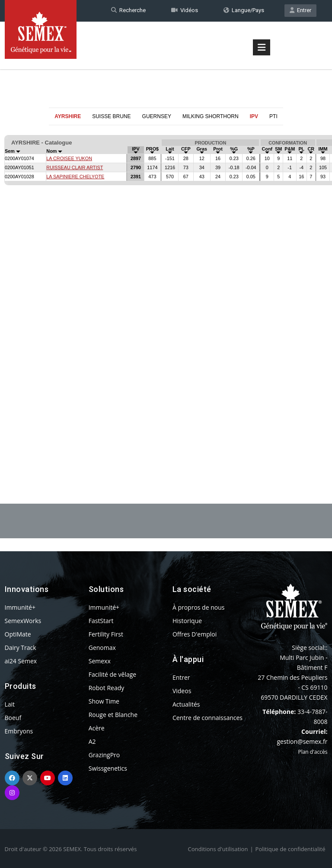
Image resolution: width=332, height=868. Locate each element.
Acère (97, 728)
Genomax (102, 648)
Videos (182, 691)
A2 (92, 741)
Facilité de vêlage (113, 674)
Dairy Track (21, 648)
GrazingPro (104, 755)
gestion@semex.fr (302, 741)
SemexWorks (23, 621)
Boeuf (13, 718)
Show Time (104, 701)
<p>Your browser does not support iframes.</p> (166, 293)
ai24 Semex (21, 661)
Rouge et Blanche (113, 715)
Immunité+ (20, 607)
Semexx (100, 661)
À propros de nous (199, 607)
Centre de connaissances (207, 718)
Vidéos (185, 10)
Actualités (186, 704)
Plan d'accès (313, 752)
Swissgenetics (108, 768)
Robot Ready (107, 688)
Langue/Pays (244, 10)
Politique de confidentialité (290, 849)
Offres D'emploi (195, 634)
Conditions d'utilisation (218, 849)
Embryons (19, 731)
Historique (187, 621)
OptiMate (18, 634)
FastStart (101, 621)
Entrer (300, 10)
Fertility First (106, 634)
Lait (10, 704)
